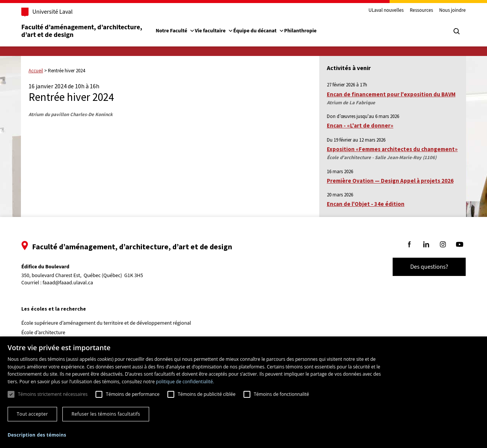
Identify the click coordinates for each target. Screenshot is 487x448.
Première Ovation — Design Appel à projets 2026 (390, 181)
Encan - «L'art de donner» (360, 125)
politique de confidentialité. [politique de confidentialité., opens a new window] (185, 382)
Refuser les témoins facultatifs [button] (106, 414)
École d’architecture (43, 333)
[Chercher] (457, 31)
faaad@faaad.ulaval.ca (68, 283)
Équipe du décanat (259, 31)
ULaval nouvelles (386, 11)
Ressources (421, 11)
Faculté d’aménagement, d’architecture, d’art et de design (82, 31)
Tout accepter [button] (32, 414)
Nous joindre (452, 11)
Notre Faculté (175, 31)
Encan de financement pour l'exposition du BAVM (391, 94)
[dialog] (243, 392)
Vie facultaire (214, 31)
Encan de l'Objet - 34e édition (366, 204)
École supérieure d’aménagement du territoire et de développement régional (106, 323)
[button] (37, 435)
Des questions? (429, 267)
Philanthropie (300, 31)
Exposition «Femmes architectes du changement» (392, 149)
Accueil (36, 71)
